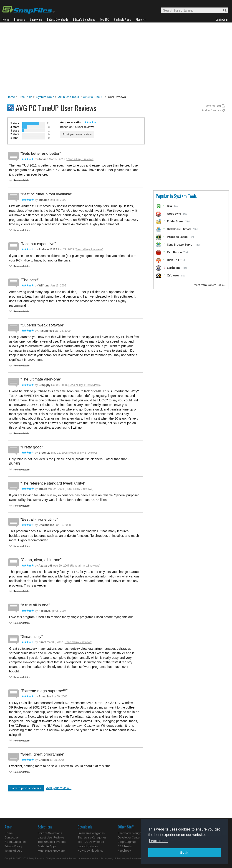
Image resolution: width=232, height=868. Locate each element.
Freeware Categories (91, 833)
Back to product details (26, 788)
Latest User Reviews (51, 837)
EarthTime (174, 268)
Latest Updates (88, 846)
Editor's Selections (50, 833)
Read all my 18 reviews (85, 566)
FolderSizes (175, 221)
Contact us (12, 837)
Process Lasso (177, 237)
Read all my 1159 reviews (84, 385)
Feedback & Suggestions (135, 833)
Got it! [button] (185, 853)
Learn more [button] (158, 841)
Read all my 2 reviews (89, 249)
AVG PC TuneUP (93, 97)
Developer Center (129, 837)
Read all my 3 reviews (80, 159)
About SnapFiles (15, 842)
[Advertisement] (116, 60)
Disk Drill (173, 260)
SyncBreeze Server (180, 245)
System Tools (45, 97)
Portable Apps (47, 846)
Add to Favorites (212, 110)
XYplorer (173, 275)
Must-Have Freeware (51, 851)
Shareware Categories (92, 837)
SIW (170, 206)
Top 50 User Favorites (52, 842)
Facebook (125, 851)
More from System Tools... (210, 285)
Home (11, 97)
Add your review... (59, 788)
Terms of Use (13, 851)
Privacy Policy (13, 846)
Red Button (174, 252)
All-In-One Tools (69, 97)
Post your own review (77, 134)
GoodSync (174, 214)
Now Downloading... (91, 851)
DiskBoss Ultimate (179, 229)
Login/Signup (127, 842)
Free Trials (26, 97)
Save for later (213, 106)
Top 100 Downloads (91, 842)
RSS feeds (125, 846)
